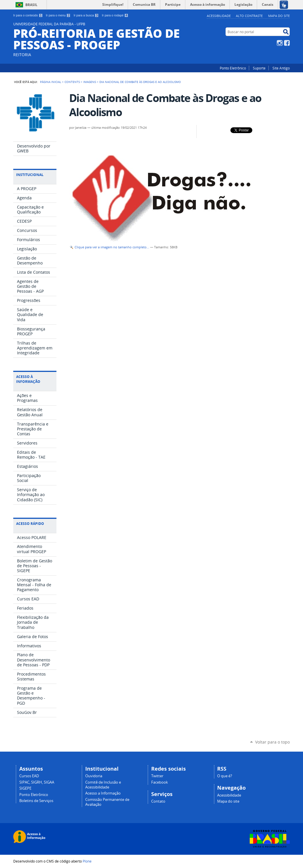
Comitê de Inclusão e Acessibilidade (103, 785)
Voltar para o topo (272, 742)
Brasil (31, 5)
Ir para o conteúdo (28, 15)
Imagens (90, 82)
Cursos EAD (29, 776)
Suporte (259, 68)
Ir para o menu (58, 15)
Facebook (287, 43)
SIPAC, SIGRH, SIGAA (37, 782)
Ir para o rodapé (115, 15)
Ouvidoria (94, 776)
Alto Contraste (249, 16)
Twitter (157, 776)
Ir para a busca (86, 15)
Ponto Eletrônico (233, 68)
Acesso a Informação (103, 793)
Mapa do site (279, 16)
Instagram (280, 43)
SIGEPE (25, 788)
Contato (158, 801)
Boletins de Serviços (36, 801)
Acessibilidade (219, 16)
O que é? (225, 776)
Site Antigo (281, 68)
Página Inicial (51, 82)
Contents (72, 82)
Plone (87, 861)
